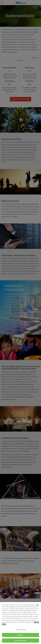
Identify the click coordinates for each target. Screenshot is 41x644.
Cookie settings (20, 630)
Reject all (20, 635)
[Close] (38, 605)
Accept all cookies (21, 640)
